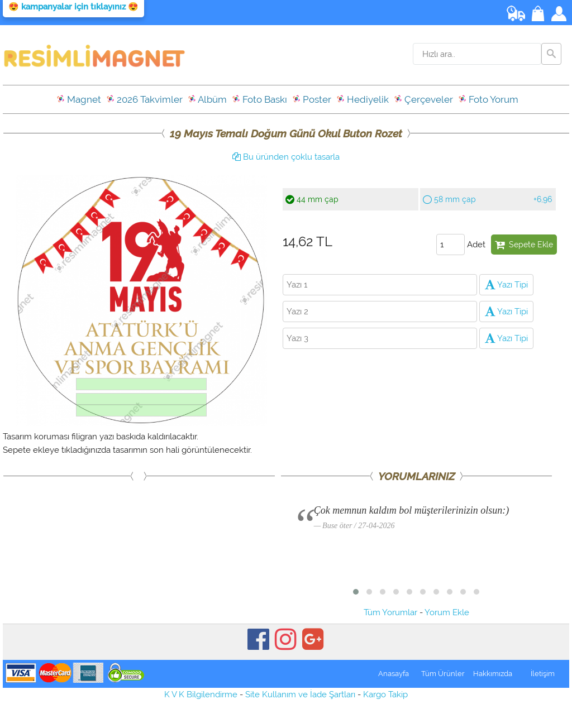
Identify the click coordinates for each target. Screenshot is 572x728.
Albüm (207, 99)
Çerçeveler (423, 99)
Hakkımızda (493, 674)
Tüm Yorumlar (390, 612)
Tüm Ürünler (443, 674)
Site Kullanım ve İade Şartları (300, 695)
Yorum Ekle (447, 612)
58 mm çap (487, 199)
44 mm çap (312, 199)
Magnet (79, 99)
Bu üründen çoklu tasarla (286, 157)
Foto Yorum (488, 99)
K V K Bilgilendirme (201, 695)
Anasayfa (394, 674)
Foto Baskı (259, 99)
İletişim (543, 674)
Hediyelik (363, 99)
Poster (312, 99)
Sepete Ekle (524, 245)
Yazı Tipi (506, 285)
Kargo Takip (385, 695)
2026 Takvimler (144, 99)
